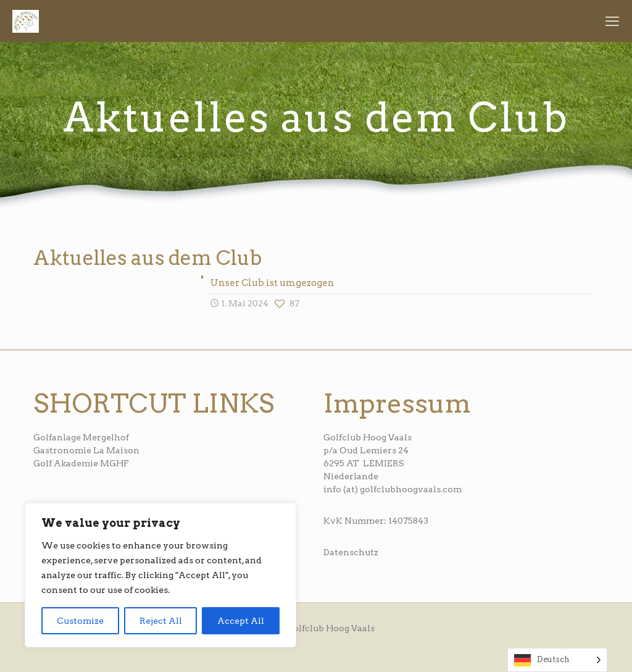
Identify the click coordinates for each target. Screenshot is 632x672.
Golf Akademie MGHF (81, 463)
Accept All (241, 621)
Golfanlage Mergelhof (81, 437)
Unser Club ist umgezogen (272, 283)
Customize (80, 621)
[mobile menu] (612, 21)
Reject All (161, 621)
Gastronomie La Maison (86, 450)
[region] (160, 575)
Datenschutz (351, 552)
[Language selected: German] (557, 660)
